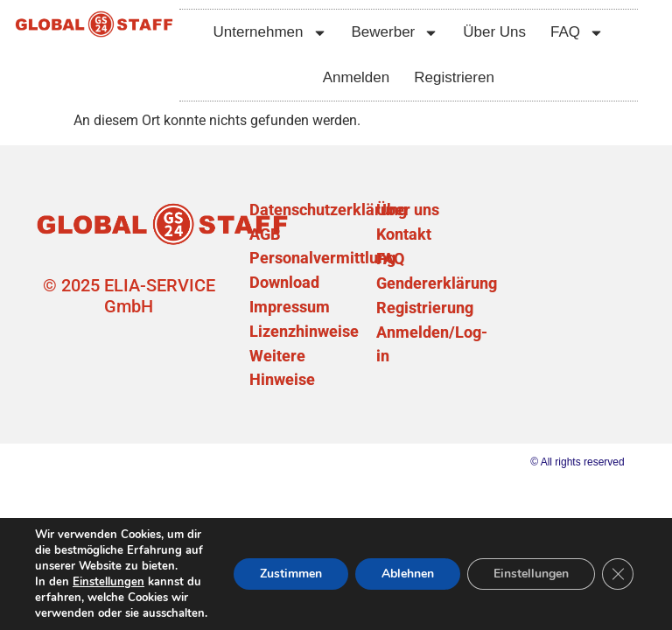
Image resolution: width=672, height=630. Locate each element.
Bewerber (395, 33)
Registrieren (454, 77)
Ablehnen (408, 574)
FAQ (577, 33)
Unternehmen (269, 33)
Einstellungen (108, 582)
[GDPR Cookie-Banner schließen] (618, 574)
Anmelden (357, 77)
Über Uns (494, 32)
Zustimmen (291, 574)
